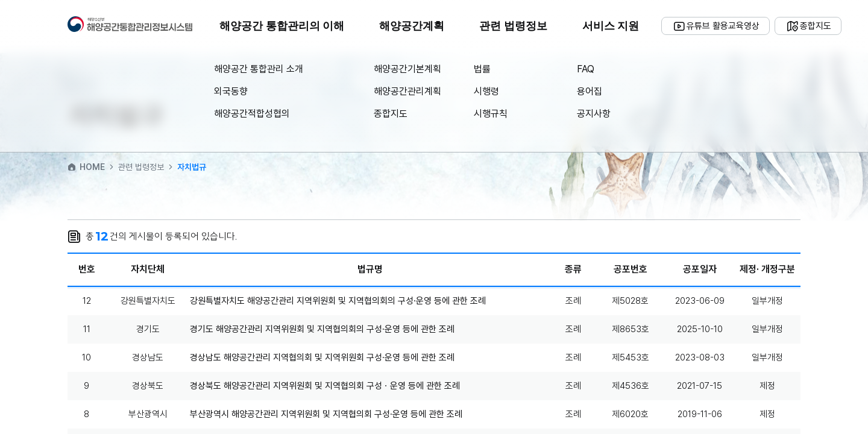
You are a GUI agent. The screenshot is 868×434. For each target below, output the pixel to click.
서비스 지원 (611, 26)
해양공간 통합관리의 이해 (282, 26)
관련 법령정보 (513, 26)
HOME (86, 167)
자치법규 (192, 167)
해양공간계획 (412, 26)
